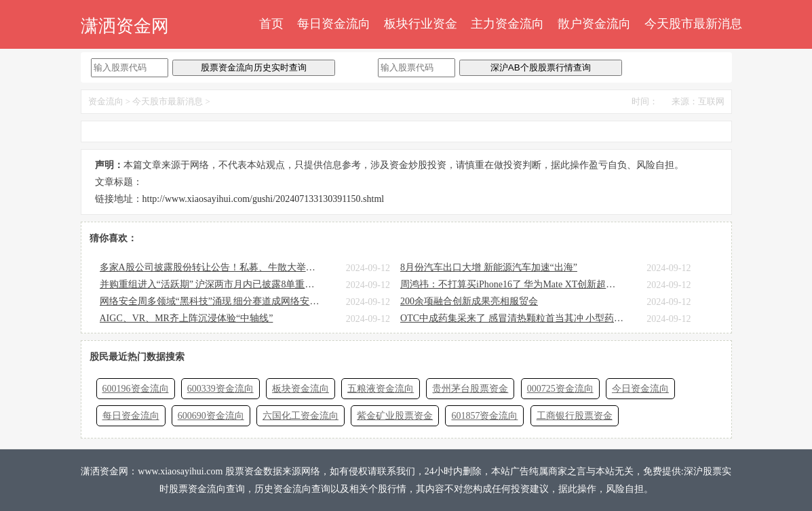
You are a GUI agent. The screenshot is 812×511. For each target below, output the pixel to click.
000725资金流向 (560, 389)
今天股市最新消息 (693, 24)
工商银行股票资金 (575, 416)
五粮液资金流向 (381, 389)
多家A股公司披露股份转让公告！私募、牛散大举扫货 (212, 267)
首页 (271, 24)
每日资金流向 (334, 24)
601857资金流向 (484, 416)
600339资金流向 (220, 389)
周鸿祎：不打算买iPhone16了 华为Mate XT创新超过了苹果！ (512, 284)
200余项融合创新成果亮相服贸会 (469, 301)
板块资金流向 (301, 389)
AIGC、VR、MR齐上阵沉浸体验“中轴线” (187, 318)
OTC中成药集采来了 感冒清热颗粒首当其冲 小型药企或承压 (512, 318)
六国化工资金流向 (301, 416)
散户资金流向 (594, 24)
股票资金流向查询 (207, 489)
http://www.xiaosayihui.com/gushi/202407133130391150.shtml (264, 199)
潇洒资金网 (125, 26)
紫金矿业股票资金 (395, 416)
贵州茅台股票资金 (470, 389)
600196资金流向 (136, 389)
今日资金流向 (640, 389)
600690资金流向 (211, 416)
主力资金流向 (507, 24)
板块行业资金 (421, 24)
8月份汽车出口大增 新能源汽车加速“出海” (489, 267)
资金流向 (106, 101)
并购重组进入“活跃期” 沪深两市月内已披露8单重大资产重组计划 (212, 284)
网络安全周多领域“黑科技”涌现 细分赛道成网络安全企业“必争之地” (212, 301)
